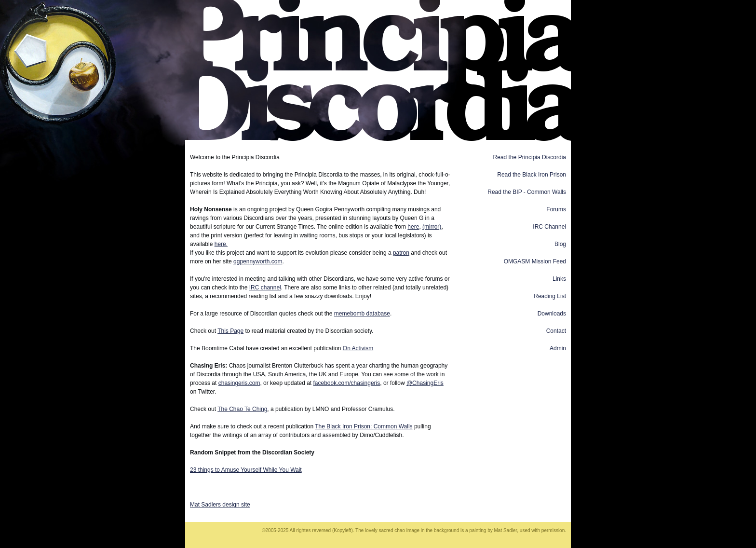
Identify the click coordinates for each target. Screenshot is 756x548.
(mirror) (432, 227)
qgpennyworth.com (258, 261)
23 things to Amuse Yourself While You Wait (246, 470)
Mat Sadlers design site (220, 505)
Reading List (550, 296)
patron (401, 253)
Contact (556, 331)
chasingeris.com (239, 383)
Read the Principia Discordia (530, 157)
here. (221, 244)
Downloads (552, 314)
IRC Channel (549, 227)
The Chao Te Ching (242, 409)
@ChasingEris (425, 383)
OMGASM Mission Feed (535, 261)
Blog (560, 244)
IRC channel (265, 288)
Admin (558, 348)
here (413, 227)
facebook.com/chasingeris (347, 383)
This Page (230, 331)
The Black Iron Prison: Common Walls (364, 426)
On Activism (358, 348)
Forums (556, 209)
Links (559, 279)
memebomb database (362, 314)
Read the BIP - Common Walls (527, 192)
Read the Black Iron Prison (532, 175)
